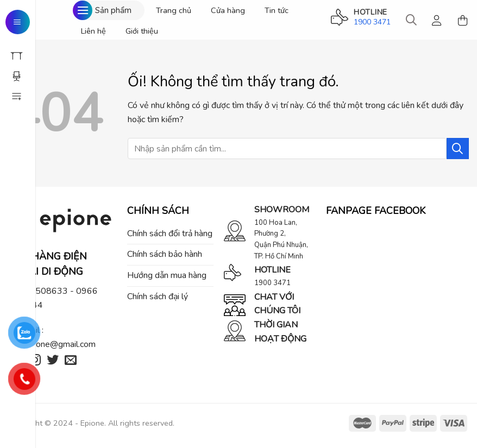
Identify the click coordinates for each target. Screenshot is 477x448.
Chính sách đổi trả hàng (170, 234)
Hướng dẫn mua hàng (167, 275)
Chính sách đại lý (158, 296)
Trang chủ (174, 10)
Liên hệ (93, 31)
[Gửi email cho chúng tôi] (71, 361)
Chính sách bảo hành (165, 254)
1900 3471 (372, 22)
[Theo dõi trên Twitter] (53, 361)
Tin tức (277, 10)
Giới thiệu (142, 31)
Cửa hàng (228, 10)
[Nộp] (458, 149)
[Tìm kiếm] (411, 20)
